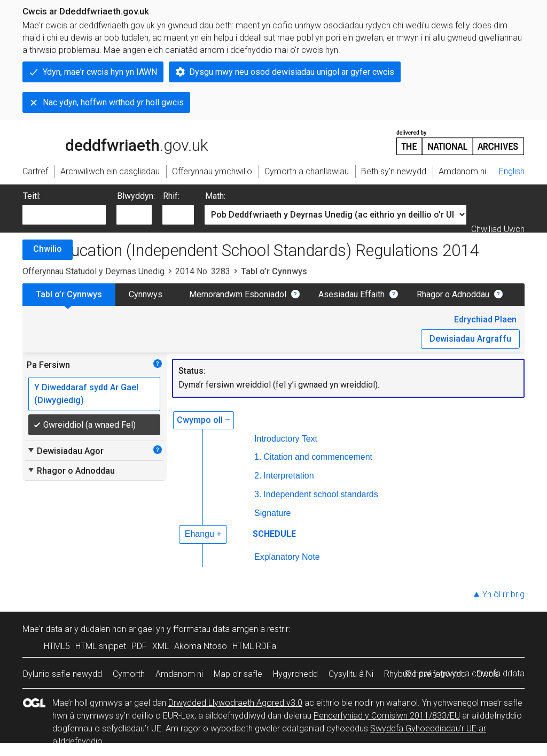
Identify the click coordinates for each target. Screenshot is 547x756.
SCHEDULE (274, 534)
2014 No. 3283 (203, 271)
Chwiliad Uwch (498, 229)
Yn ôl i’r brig (503, 594)
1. (258, 457)
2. (258, 476)
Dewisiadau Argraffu (470, 339)
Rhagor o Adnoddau (453, 294)
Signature (273, 513)
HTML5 (57, 646)
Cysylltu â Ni (351, 674)
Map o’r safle (238, 674)
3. (258, 494)
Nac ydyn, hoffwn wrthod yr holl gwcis (113, 102)
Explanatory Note (287, 557)
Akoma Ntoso (201, 646)
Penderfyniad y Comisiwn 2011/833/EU (387, 716)
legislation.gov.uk (107, 142)
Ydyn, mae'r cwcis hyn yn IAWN (100, 72)
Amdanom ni (179, 674)
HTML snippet (101, 646)
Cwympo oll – (204, 420)
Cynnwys (146, 294)
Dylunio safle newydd (62, 674)
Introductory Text (286, 439)
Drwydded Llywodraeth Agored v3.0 (235, 703)
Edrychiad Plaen (485, 319)
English (512, 171)
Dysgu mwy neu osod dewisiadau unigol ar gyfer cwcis (292, 72)
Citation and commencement (318, 457)
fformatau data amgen (216, 629)
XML (161, 646)
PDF (139, 646)
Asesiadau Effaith (351, 294)
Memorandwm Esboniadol (238, 294)
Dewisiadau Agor (65, 451)
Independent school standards (321, 494)
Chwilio (48, 249)
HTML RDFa (254, 646)
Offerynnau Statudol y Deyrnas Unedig (93, 271)
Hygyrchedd (295, 674)
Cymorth (129, 674)
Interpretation (288, 476)
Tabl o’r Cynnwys (69, 294)
